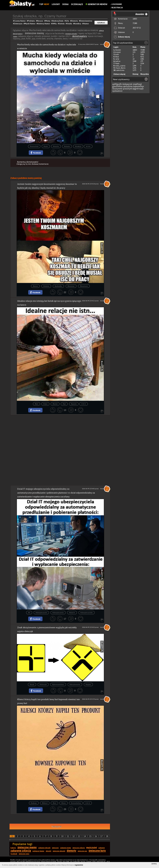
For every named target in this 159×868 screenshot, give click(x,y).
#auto (46, 146)
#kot (36, 404)
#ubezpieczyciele (87, 613)
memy (15, 36)
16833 (135, 19)
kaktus (118, 61)
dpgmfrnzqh (138, 89)
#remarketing (76, 803)
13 (79, 836)
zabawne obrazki (44, 848)
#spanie (74, 404)
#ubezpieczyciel (41, 613)
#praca (35, 286)
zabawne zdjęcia (21, 851)
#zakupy (34, 803)
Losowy (56, 4)
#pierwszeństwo (58, 685)
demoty (71, 851)
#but (54, 803)
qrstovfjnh (127, 89)
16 (96, 836)
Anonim (118, 50)
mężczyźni (92, 848)
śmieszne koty (97, 851)
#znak (32, 685)
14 (85, 836)
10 (62, 836)
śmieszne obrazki (71, 34)
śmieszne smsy (24, 854)
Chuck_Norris (120, 68)
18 (107, 836)
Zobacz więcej (124, 37)
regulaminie (79, 865)
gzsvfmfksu (118, 86)
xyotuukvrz (117, 91)
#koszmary (84, 286)
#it (29, 613)
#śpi (64, 404)
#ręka (45, 404)
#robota (46, 286)
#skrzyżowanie (75, 685)
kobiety (13, 848)
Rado (117, 63)
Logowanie (117, 4)
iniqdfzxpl (137, 84)
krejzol (118, 52)
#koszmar (71, 286)
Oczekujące (77, 4)
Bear (117, 57)
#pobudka (58, 286)
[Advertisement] (60, 433)
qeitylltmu (128, 86)
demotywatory (80, 36)
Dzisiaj (135, 74)
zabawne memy (66, 848)
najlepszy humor (38, 851)
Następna (56, 826)
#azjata (88, 685)
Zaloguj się (21, 164)
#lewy (64, 803)
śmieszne (55, 848)
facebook (14, 854)
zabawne (102, 848)
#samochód (34, 146)
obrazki (48, 851)
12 (74, 836)
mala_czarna (120, 66)
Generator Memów (96, 4)
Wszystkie (145, 74)
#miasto (67, 146)
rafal (117, 59)
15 (90, 836)
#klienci (45, 803)
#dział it (72, 613)
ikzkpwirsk (127, 84)
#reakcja (78, 146)
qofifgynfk (117, 84)
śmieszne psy (82, 851)
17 (101, 836)
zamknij (154, 864)
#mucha (56, 146)
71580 (135, 23)
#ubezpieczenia (58, 613)
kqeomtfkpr (139, 86)
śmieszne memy (27, 847)
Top (44, 4)
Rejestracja (117, 8)
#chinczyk (43, 685)
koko (117, 54)
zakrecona (120, 70)
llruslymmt (117, 89)
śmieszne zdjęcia (79, 848)
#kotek (55, 404)
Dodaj (65, 4)
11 (68, 836)
